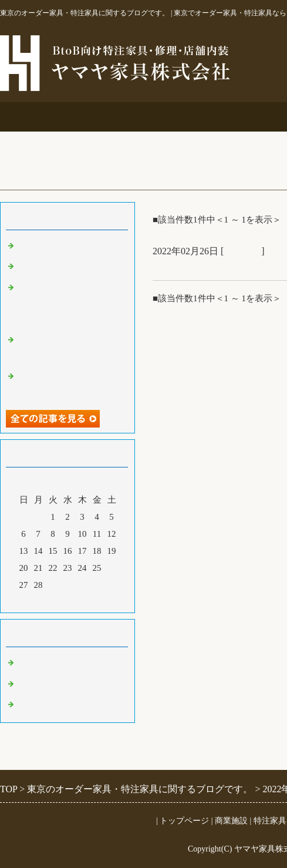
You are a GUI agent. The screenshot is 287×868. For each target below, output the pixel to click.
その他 (31, 684)
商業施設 (141, 117)
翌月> (90, 601)
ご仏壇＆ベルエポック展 (66, 246)
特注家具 (235, 117)
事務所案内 (47, 117)
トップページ (184, 821)
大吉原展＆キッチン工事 (66, 267)
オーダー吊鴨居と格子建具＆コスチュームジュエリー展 (70, 303)
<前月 (45, 601)
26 (112, 568)
